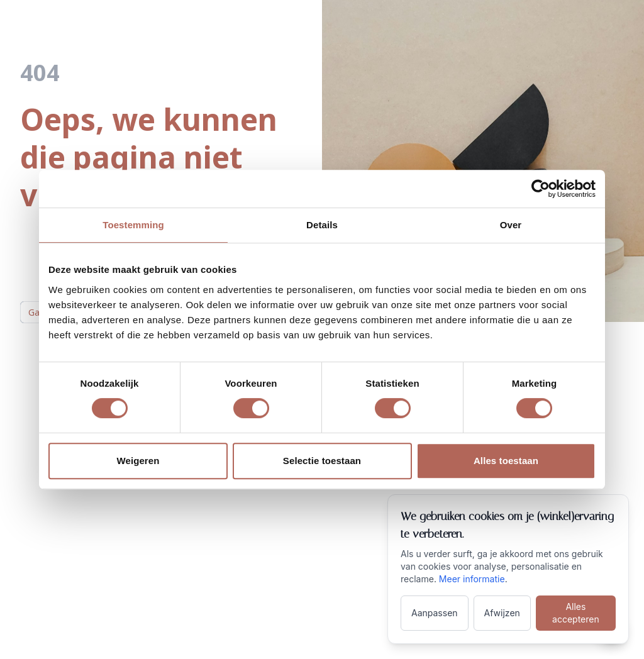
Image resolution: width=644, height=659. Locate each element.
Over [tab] (511, 225)
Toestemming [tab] (133, 225)
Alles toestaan (506, 461)
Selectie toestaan (322, 461)
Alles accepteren (576, 613)
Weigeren (138, 461)
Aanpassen (435, 613)
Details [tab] (322, 225)
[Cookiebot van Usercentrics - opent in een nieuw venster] (541, 189)
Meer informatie (472, 579)
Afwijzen (502, 613)
